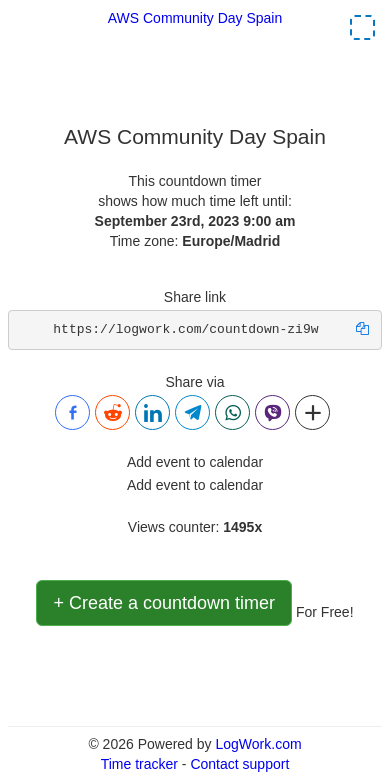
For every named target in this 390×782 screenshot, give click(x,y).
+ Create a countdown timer (164, 603)
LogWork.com (258, 744)
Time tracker (139, 764)
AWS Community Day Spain (195, 18)
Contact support (239, 764)
